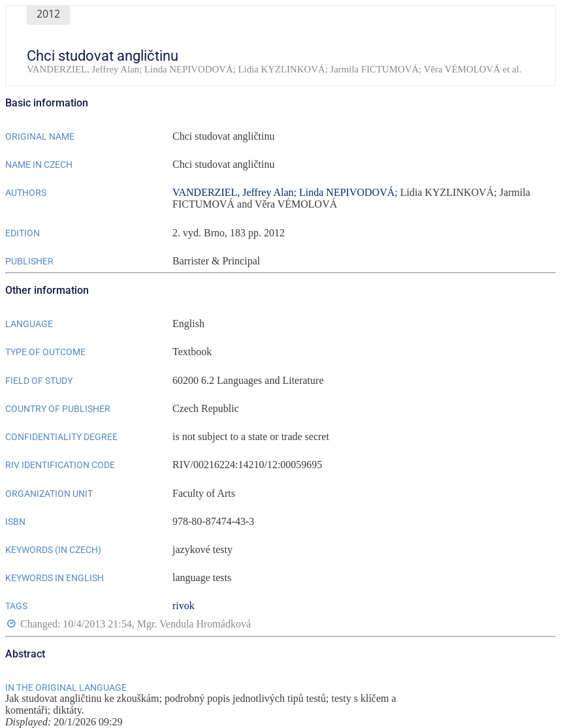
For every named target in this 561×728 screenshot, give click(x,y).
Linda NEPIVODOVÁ (347, 192)
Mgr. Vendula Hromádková (194, 625)
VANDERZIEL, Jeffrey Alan (233, 192)
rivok (184, 606)
